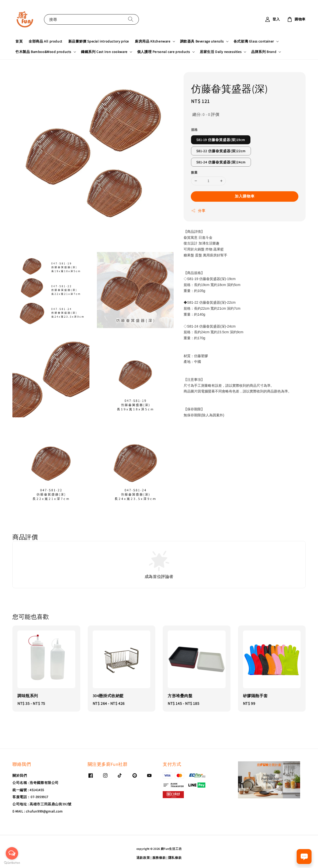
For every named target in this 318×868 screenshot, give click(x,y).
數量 (194, 172)
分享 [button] (198, 211)
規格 (194, 130)
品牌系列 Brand (264, 52)
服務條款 (159, 858)
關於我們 (20, 775)
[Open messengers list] (12, 853)
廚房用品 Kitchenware (153, 41)
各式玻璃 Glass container (254, 41)
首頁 (19, 41)
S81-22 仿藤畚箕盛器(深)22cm (221, 151)
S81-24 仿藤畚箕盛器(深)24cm (221, 162)
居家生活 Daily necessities (221, 52)
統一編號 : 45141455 (28, 790)
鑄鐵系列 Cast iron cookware (104, 52)
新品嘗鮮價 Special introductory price (99, 41)
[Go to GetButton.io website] (12, 863)
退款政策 (143, 858)
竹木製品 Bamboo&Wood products (43, 52)
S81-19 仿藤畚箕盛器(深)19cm (221, 140)
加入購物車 (245, 196)
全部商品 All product (45, 41)
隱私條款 (175, 858)
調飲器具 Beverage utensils (202, 41)
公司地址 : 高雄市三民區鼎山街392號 (42, 804)
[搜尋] (131, 19)
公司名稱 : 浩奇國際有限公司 (36, 783)
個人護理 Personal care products (164, 52)
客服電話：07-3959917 (30, 797)
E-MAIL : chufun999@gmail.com (38, 811)
